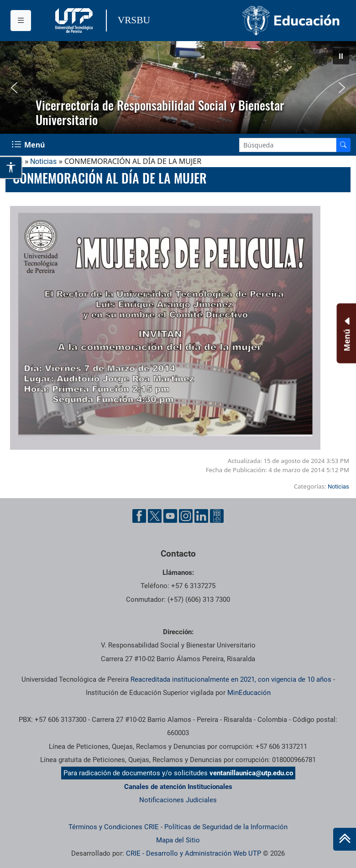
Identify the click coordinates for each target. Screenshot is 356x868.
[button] (341, 56)
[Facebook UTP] (139, 516)
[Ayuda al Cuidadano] (217, 516)
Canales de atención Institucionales (178, 787)
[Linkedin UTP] (201, 516)
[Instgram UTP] (186, 516)
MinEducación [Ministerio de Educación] (249, 693)
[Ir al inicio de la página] (345, 839)
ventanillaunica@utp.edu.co (251, 773)
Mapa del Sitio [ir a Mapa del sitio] (178, 840)
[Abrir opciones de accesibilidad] (11, 168)
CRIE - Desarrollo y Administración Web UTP (194, 853)
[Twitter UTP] (155, 516)
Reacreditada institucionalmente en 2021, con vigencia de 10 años (231, 679)
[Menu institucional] (21, 21)
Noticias (43, 161)
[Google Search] (288, 145)
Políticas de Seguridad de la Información (226, 827)
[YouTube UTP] (170, 516)
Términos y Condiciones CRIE (114, 827)
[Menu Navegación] (29, 145)
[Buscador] (343, 145)
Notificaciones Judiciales (178, 800)
